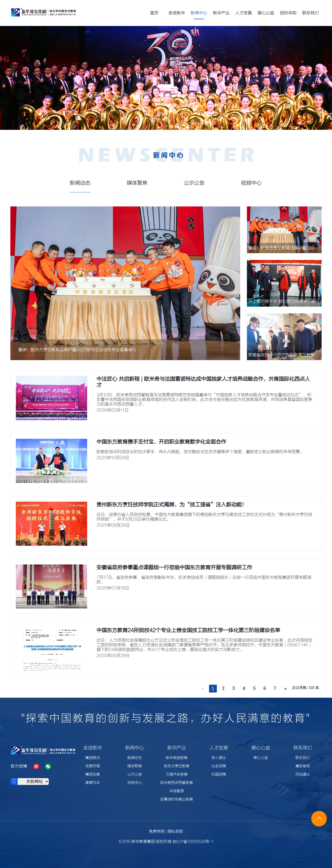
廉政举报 (303, 766)
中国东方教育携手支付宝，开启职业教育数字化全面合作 (161, 442)
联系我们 (310, 13)
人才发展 (244, 13)
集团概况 (93, 758)
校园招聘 (219, 775)
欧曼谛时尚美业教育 (177, 799)
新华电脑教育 (177, 758)
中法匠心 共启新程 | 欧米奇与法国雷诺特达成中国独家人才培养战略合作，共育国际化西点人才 (203, 382)
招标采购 (288, 13)
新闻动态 (135, 758)
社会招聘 (219, 766)
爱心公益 (266, 13)
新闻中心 (199, 13)
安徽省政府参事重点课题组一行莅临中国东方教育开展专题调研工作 (174, 567)
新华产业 (221, 13)
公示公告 (135, 775)
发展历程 (93, 766)
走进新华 (177, 13)
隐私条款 (175, 832)
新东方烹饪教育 (177, 766)
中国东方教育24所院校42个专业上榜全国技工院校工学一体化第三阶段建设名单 (188, 630)
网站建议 (303, 775)
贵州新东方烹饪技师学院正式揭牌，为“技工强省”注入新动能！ (172, 505)
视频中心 (135, 783)
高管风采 (93, 783)
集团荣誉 (93, 775)
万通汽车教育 (177, 775)
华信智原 (177, 791)
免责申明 (157, 832)
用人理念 (219, 758)
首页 (154, 13)
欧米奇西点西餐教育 (177, 783)
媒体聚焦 (135, 766)
